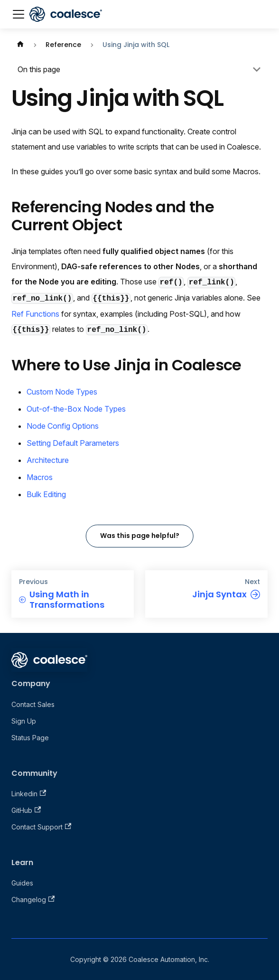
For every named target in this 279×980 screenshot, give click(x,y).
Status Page (30, 738)
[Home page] (20, 45)
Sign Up (24, 721)
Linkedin (29, 794)
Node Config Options (63, 426)
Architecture (48, 460)
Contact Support (41, 827)
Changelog (33, 900)
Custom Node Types (62, 392)
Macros (40, 477)
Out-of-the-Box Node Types (76, 409)
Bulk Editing (46, 494)
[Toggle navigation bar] (19, 14)
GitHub (26, 810)
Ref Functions (35, 314)
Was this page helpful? (140, 536)
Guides (22, 883)
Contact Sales (33, 704)
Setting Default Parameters (73, 443)
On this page (39, 69)
